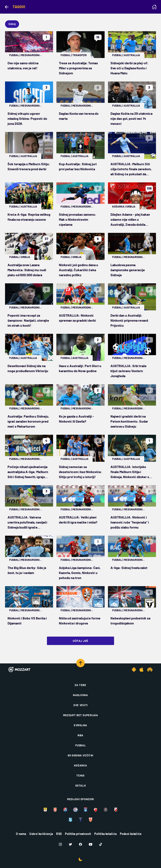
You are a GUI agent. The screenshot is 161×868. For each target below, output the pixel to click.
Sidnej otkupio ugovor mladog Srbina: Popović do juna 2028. (27, 118)
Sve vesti (80, 705)
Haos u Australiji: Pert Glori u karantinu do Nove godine (80, 368)
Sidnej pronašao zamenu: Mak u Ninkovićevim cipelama (78, 219)
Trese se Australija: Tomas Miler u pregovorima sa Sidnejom (78, 68)
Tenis (80, 775)
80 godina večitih (80, 755)
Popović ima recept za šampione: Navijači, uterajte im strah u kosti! (28, 320)
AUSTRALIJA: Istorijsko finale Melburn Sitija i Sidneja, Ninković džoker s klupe (130, 472)
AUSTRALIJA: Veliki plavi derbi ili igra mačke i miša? (78, 520)
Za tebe (80, 685)
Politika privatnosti (78, 834)
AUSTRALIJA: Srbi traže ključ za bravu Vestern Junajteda (129, 371)
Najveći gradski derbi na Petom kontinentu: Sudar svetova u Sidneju (129, 421)
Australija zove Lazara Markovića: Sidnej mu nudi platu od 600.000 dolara (27, 270)
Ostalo (81, 785)
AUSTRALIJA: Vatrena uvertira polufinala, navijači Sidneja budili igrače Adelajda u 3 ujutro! (27, 522)
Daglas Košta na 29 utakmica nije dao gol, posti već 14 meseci (131, 118)
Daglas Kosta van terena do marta (79, 116)
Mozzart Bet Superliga (81, 715)
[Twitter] (70, 844)
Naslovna (80, 695)
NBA (80, 735)
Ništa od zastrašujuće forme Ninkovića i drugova (80, 621)
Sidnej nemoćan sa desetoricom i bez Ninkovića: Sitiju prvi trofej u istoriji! (80, 472)
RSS (59, 834)
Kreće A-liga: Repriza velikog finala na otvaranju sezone (29, 217)
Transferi (79, 55)
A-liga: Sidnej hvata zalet (129, 568)
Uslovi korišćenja (41, 834)
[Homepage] (154, 7)
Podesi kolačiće (131, 834)
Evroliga (80, 725)
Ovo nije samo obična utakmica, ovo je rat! (23, 65)
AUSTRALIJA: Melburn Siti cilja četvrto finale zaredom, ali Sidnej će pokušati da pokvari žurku (131, 169)
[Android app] (134, 669)
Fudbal (14, 55)
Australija (132, 55)
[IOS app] (142, 669)
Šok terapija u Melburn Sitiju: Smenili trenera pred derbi (29, 166)
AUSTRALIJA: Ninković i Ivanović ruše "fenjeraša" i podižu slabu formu (130, 522)
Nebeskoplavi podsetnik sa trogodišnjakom (130, 621)
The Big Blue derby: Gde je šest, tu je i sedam (27, 570)
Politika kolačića (105, 834)
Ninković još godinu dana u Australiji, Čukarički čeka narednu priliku (79, 270)
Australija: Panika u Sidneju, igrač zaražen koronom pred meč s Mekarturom (28, 421)
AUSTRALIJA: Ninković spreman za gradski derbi (77, 318)
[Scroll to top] (80, 663)
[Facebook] (80, 844)
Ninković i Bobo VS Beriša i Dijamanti (27, 621)
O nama (21, 834)
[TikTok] (101, 844)
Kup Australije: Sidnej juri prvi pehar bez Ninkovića (78, 166)
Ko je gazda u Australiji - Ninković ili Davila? (76, 419)
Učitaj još (80, 641)
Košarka (118, 206)
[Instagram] (60, 844)
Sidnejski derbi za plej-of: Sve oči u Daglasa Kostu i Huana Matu (129, 68)
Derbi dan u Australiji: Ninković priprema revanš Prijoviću (129, 320)
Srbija (131, 206)
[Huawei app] (150, 669)
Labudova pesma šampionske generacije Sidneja (128, 270)
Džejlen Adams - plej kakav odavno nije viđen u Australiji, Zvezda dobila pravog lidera (130, 220)
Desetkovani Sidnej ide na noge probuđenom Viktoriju (28, 368)
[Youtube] (91, 844)
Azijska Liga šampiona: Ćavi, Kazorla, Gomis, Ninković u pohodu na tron (80, 573)
